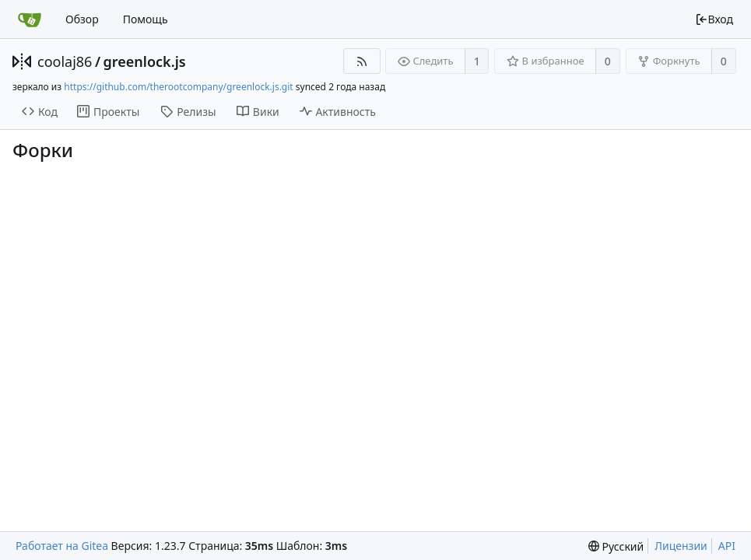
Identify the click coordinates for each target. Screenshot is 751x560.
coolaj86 (65, 61)
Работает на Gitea (62, 546)
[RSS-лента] (361, 61)
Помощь (146, 19)
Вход (714, 19)
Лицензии (681, 546)
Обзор (82, 19)
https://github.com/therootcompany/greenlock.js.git (178, 87)
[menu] (616, 546)
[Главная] (30, 19)
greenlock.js (145, 61)
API (727, 546)
